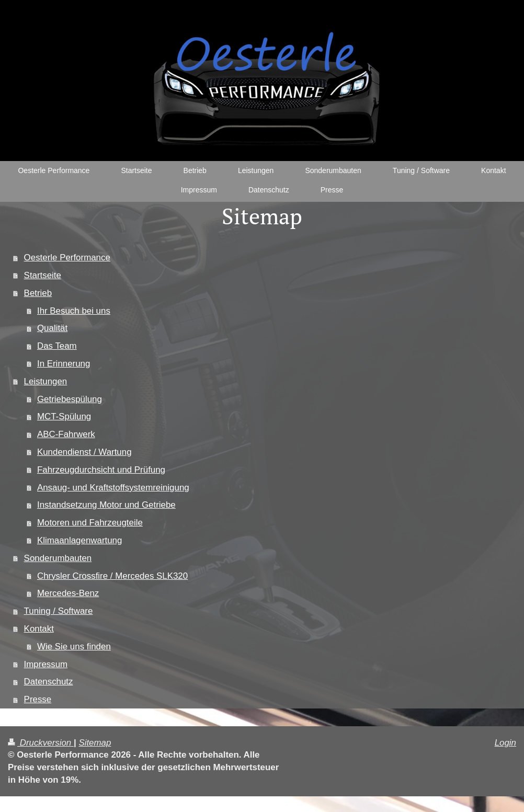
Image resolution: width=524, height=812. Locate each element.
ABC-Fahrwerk (66, 434)
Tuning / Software (59, 611)
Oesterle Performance (67, 258)
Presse (38, 699)
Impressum (46, 664)
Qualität (52, 328)
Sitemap (95, 743)
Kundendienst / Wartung (84, 452)
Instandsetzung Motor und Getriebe (106, 505)
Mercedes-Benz (68, 593)
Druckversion (41, 743)
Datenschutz (49, 682)
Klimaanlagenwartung (79, 540)
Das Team (57, 346)
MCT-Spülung (64, 416)
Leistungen (46, 381)
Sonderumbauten (58, 558)
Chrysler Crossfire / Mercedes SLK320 (112, 576)
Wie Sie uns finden (74, 647)
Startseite (43, 275)
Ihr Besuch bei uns (74, 311)
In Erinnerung (64, 364)
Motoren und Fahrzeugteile (90, 523)
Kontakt (39, 629)
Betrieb (38, 293)
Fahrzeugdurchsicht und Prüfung (101, 470)
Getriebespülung (70, 399)
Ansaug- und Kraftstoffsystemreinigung (113, 488)
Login (505, 743)
